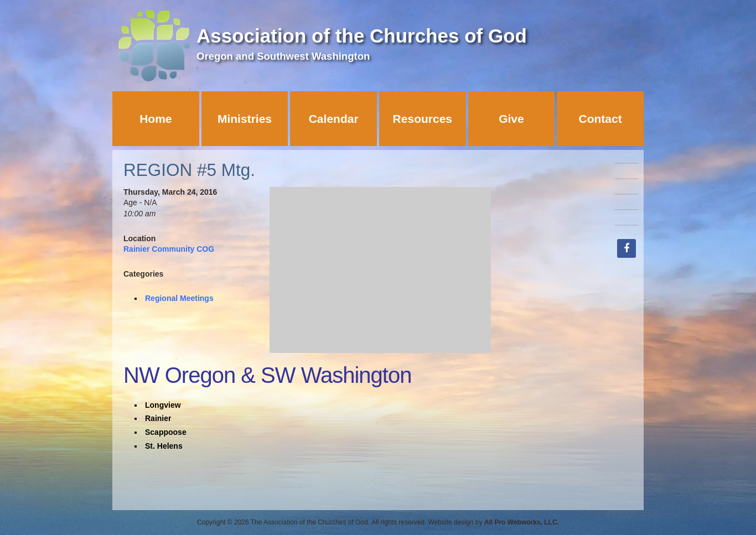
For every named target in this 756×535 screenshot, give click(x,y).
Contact (600, 119)
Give (511, 119)
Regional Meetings (179, 298)
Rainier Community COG (169, 249)
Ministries (245, 119)
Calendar (334, 119)
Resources (423, 119)
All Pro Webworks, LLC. (522, 522)
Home (156, 119)
